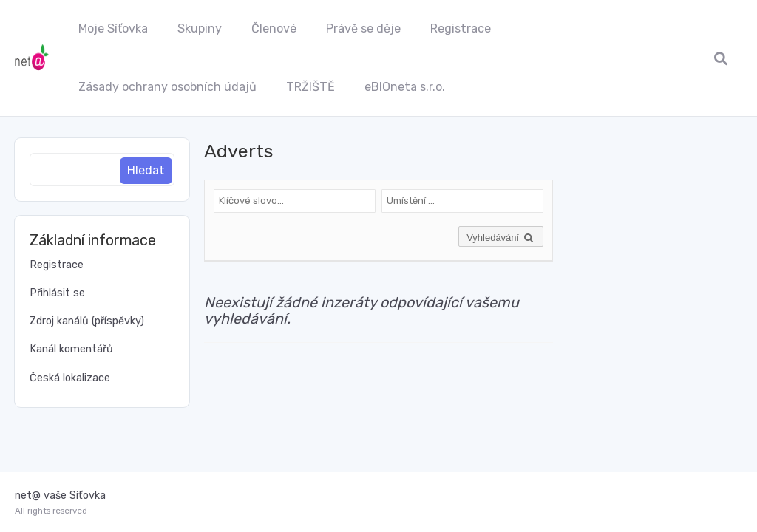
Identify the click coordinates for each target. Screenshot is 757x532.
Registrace (461, 28)
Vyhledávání (501, 238)
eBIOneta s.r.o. (405, 87)
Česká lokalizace (70, 378)
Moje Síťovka (113, 28)
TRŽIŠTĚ (310, 87)
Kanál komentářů (71, 349)
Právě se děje (363, 28)
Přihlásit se (57, 293)
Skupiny (200, 28)
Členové (274, 28)
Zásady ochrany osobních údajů (167, 87)
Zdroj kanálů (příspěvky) (87, 321)
